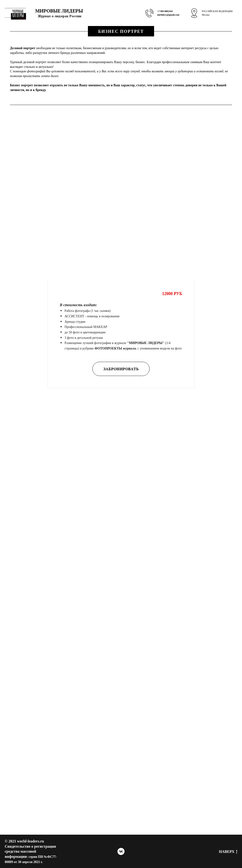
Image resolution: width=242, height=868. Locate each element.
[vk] (121, 851)
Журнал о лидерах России (60, 16)
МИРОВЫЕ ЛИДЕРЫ (59, 11)
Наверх (228, 852)
